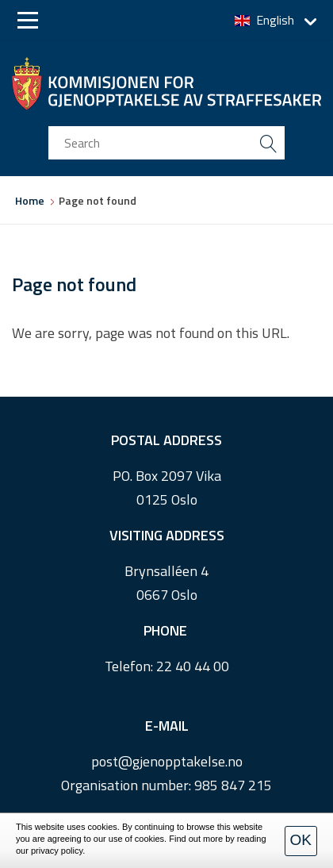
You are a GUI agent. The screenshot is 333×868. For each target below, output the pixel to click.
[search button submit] (268, 143)
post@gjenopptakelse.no (167, 761)
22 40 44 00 (193, 666)
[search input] (166, 143)
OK (301, 840)
